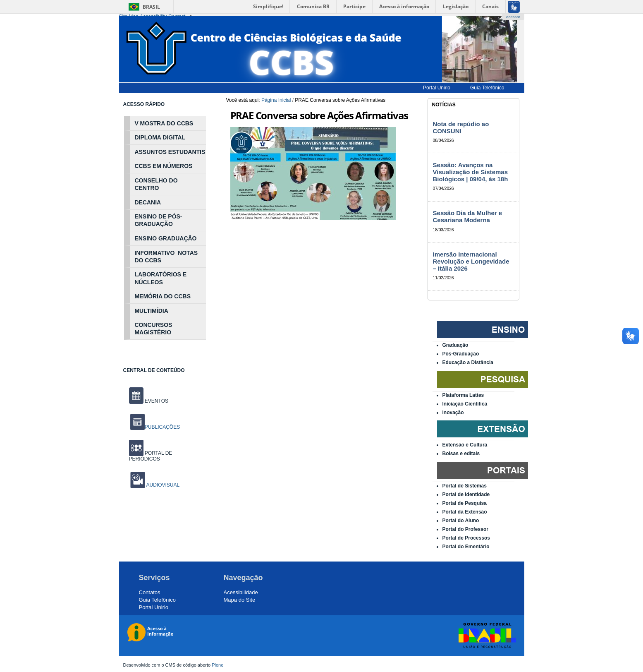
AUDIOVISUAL (162, 485)
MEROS (182, 166)
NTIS (198, 152)
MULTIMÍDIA (151, 311)
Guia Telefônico (157, 600)
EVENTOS (149, 401)
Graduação (455, 345)
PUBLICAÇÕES (155, 427)
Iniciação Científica (465, 404)
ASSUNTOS (151, 152)
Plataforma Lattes (463, 395)
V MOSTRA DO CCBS (164, 123)
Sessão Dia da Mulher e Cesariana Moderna (468, 216)
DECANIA (148, 202)
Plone (218, 665)
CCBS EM (148, 166)
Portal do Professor (465, 529)
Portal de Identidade (466, 494)
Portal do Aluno (461, 521)
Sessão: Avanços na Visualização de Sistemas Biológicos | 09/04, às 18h (471, 172)
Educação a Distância (468, 362)
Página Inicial (276, 100)
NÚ (166, 166)
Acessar (513, 17)
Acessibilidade (241, 592)
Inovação (453, 413)
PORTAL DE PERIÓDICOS (151, 456)
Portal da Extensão (465, 512)
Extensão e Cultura (465, 445)
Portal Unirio (154, 607)
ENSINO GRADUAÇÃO (165, 238)
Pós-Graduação (461, 354)
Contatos (150, 592)
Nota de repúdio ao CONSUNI (461, 127)
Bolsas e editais (461, 454)
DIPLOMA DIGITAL (160, 137)
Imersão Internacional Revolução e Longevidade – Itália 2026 (471, 261)
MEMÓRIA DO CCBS (163, 296)
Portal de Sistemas (465, 486)
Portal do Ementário (466, 547)
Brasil (151, 7)
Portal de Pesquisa (465, 503)
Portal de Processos (466, 538)
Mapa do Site (240, 600)
